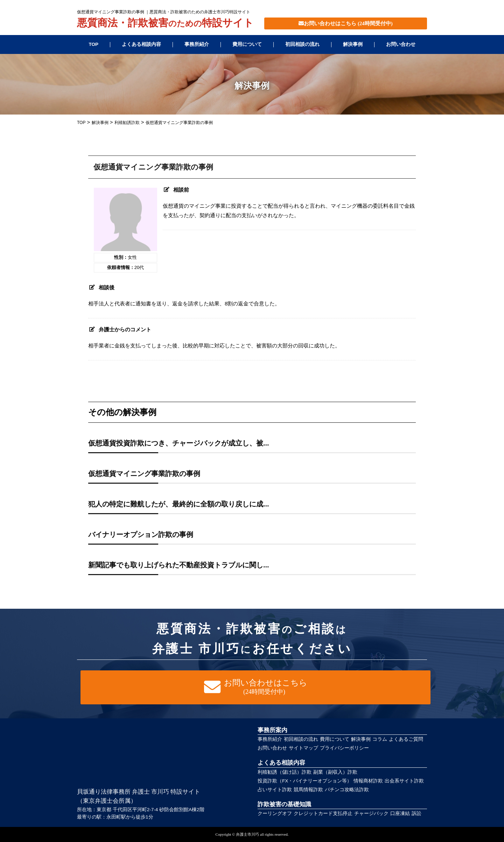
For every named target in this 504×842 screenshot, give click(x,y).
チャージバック (371, 813)
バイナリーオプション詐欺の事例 (141, 534)
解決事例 (353, 44)
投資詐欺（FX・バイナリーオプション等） (305, 781)
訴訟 (416, 813)
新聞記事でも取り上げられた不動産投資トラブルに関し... (179, 565)
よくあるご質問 (406, 739)
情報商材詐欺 (368, 781)
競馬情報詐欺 (308, 790)
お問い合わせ (401, 44)
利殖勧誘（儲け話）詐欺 (285, 772)
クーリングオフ (275, 813)
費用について (247, 44)
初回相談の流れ (302, 44)
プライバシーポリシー (344, 748)
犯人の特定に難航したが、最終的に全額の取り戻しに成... (179, 504)
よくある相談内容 (141, 44)
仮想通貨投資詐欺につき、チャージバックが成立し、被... (179, 443)
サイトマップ (303, 748)
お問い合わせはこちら (346, 23)
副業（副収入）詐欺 (335, 772)
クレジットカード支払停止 (323, 813)
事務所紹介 (197, 44)
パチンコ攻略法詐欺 (347, 790)
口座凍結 (400, 813)
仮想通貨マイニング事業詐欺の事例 (144, 474)
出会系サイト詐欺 (404, 781)
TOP (93, 44)
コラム (380, 739)
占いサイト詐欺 (275, 790)
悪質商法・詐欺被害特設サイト (165, 23)
